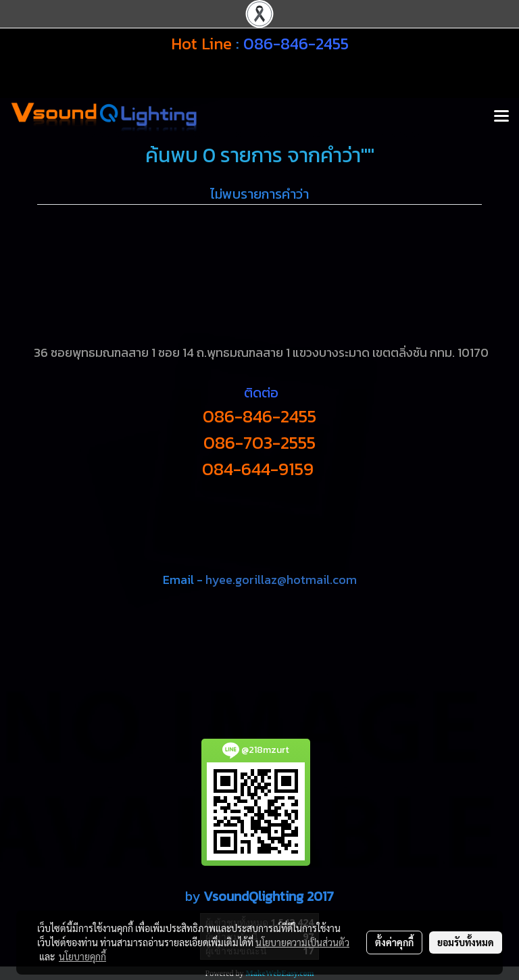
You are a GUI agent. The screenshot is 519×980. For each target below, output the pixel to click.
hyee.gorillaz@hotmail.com (281, 580)
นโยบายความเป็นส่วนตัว (302, 942)
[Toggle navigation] (501, 117)
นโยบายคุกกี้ (82, 956)
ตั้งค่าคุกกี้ (394, 942)
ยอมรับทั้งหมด (466, 942)
